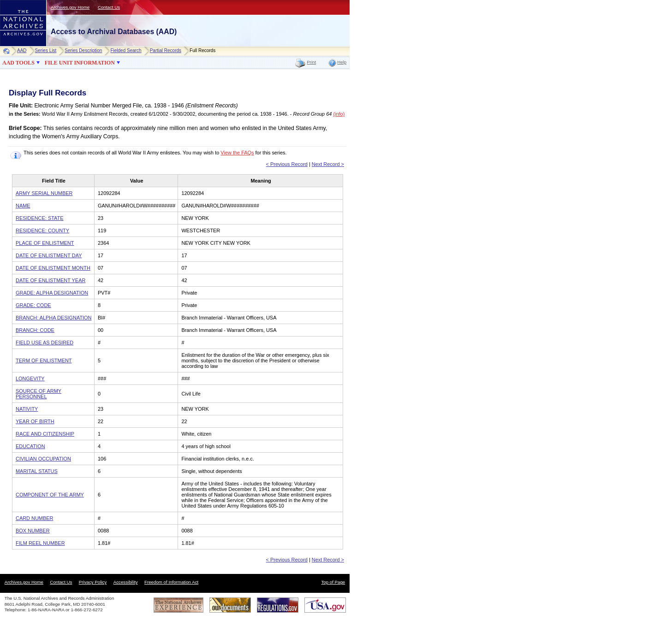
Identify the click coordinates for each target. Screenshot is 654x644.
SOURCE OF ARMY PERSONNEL (39, 394)
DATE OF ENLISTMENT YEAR (51, 280)
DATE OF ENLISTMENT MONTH (53, 268)
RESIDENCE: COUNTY (42, 230)
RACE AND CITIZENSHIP (45, 434)
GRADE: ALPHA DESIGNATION (52, 293)
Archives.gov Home (70, 7)
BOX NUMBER (33, 531)
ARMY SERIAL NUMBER (44, 193)
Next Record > (328, 164)
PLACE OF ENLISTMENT (45, 243)
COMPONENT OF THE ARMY (50, 495)
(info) (339, 114)
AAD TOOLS (18, 63)
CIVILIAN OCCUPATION (43, 459)
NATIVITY (27, 409)
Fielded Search (126, 50)
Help (342, 62)
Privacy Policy (93, 582)
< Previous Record (287, 164)
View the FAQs (237, 153)
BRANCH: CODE (35, 330)
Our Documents (230, 605)
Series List (46, 50)
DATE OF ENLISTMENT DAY (49, 255)
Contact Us (109, 7)
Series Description (83, 50)
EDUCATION (30, 446)
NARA (14, 46)
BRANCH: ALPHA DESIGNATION (54, 318)
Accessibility (126, 582)
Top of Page (333, 582)
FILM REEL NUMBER (40, 543)
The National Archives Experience (178, 605)
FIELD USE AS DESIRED (45, 343)
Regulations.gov (278, 605)
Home (9, 51)
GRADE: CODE (33, 305)
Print (311, 62)
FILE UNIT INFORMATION (80, 63)
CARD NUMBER (34, 518)
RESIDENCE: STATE (40, 218)
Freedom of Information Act (171, 582)
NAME (23, 206)
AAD (22, 50)
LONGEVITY (30, 378)
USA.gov (325, 605)
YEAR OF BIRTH (35, 421)
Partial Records (166, 50)
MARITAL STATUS (37, 471)
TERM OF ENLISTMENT (44, 360)
